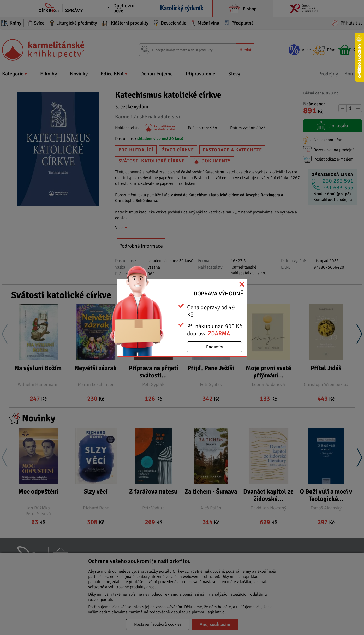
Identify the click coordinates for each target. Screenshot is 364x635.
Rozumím (214, 347)
